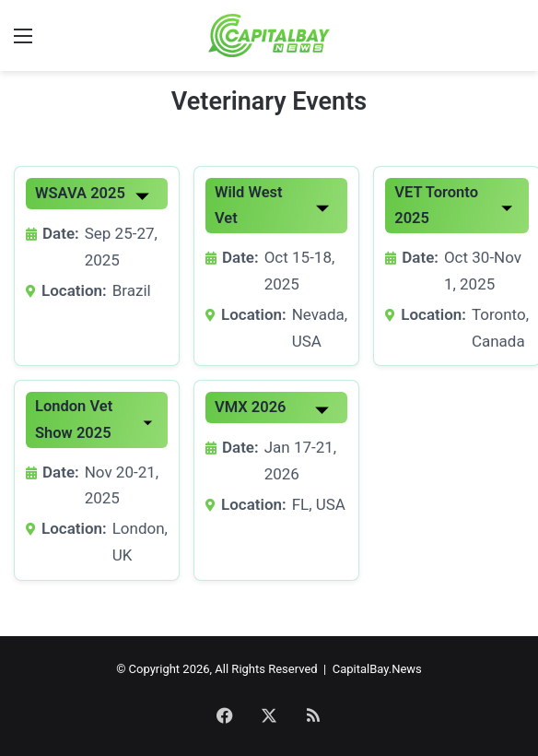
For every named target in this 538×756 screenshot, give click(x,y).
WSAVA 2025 (80, 193)
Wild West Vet (249, 205)
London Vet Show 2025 (74, 419)
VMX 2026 (251, 407)
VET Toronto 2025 (436, 205)
